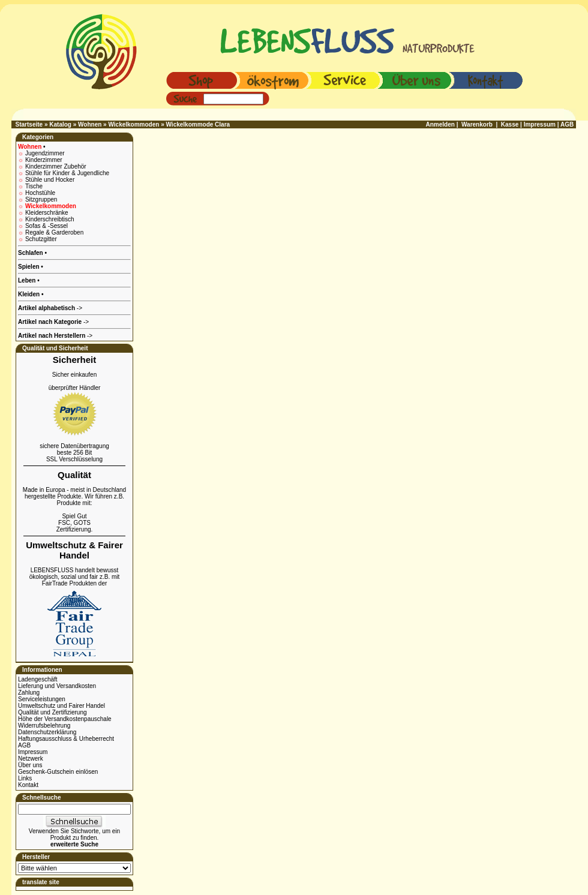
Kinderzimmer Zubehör (56, 166)
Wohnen (90, 124)
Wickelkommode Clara (198, 124)
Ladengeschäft (38, 679)
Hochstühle (40, 193)
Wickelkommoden (133, 124)
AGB (24, 745)
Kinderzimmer (44, 160)
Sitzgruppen (41, 199)
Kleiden (30, 294)
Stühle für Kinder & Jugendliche (67, 173)
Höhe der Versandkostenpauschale (65, 719)
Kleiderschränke (47, 213)
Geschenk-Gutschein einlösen (58, 772)
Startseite (29, 124)
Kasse (510, 124)
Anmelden (440, 124)
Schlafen (31, 253)
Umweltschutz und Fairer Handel (61, 706)
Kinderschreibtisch (50, 219)
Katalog (60, 124)
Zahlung (29, 693)
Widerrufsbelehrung (44, 726)
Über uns (30, 765)
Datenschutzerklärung (47, 732)
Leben (28, 280)
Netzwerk (31, 759)
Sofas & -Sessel (46, 226)
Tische (34, 186)
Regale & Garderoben (54, 232)
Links (25, 778)
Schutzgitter (41, 239)
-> (55, 336)
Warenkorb (477, 124)
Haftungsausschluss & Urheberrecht (66, 739)
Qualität (74, 475)
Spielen (29, 267)
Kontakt (28, 785)
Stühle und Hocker (50, 180)
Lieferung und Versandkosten (57, 686)
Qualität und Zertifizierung (52, 712)
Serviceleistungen (42, 699)
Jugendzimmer (45, 153)
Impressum (33, 752)
